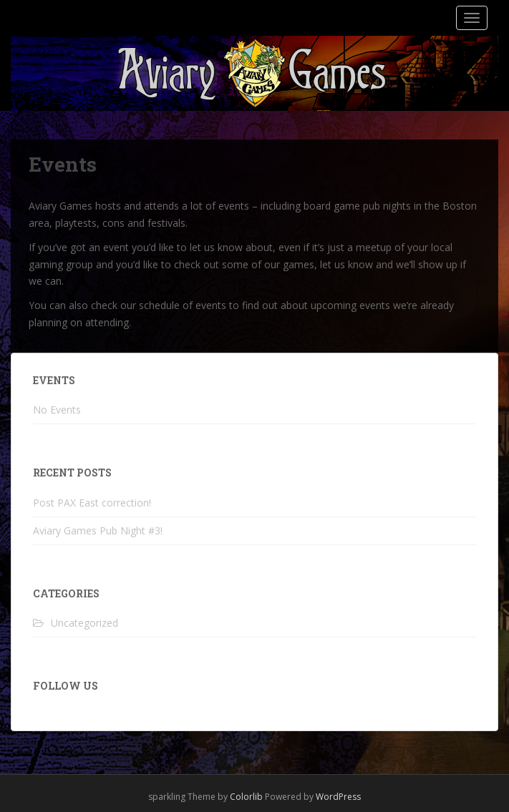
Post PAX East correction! (92, 503)
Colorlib (246, 797)
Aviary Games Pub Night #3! (98, 530)
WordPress (338, 797)
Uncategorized (84, 623)
